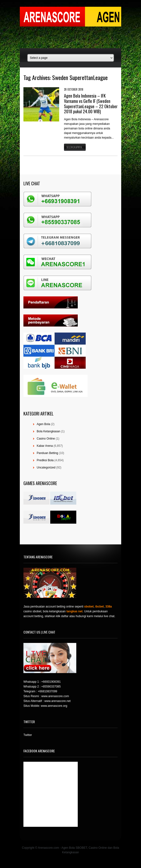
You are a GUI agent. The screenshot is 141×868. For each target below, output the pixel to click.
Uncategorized (46, 467)
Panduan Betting (47, 453)
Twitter (28, 735)
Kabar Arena (45, 446)
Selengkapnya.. (75, 147)
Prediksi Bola (45, 460)
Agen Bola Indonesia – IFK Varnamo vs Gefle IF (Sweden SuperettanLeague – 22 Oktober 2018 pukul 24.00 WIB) (91, 103)
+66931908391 (51, 682)
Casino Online (46, 439)
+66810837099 (47, 691)
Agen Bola (43, 424)
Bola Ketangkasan (48, 431)
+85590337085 (51, 687)
